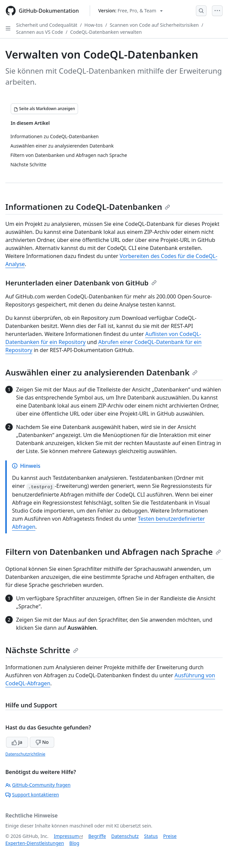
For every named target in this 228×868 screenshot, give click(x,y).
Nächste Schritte (42, 650)
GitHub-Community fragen (38, 785)
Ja (17, 742)
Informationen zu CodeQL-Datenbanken (88, 207)
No (42, 742)
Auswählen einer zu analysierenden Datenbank (101, 372)
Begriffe (97, 836)
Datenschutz (125, 836)
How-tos (93, 25)
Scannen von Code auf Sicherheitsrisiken (154, 25)
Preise (170, 836)
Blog (74, 843)
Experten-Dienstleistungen (35, 843)
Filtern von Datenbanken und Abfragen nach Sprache (113, 552)
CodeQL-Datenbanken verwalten (106, 32)
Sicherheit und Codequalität (47, 25)
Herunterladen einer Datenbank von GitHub (81, 283)
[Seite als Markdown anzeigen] (44, 109)
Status (151, 836)
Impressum (66, 836)
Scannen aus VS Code (40, 32)
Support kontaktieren (32, 795)
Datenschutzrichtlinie (25, 754)
